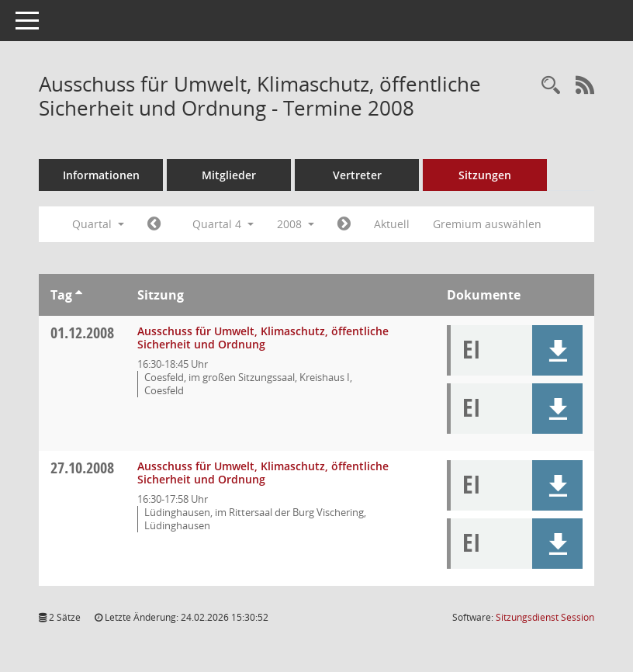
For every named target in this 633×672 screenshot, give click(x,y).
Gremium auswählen (487, 224)
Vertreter (357, 175)
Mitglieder (229, 175)
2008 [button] (296, 224)
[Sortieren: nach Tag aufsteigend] (79, 295)
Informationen (101, 175)
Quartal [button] (98, 224)
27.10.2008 (82, 468)
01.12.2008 (82, 333)
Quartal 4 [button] (223, 224)
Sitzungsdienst (545, 617)
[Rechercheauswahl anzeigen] (551, 86)
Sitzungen (485, 175)
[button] (557, 350)
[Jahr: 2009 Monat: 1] (344, 224)
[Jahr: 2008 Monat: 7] (154, 224)
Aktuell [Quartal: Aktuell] (392, 224)
